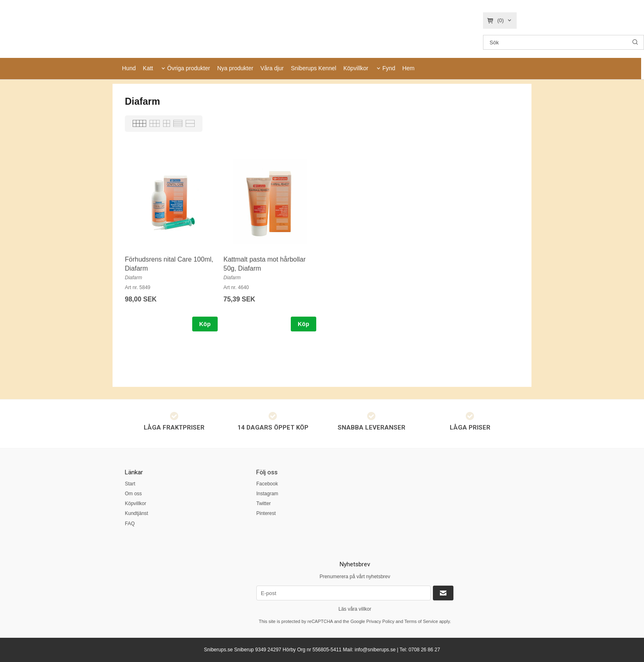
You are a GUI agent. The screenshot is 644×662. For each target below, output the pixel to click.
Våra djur (272, 68)
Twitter (263, 503)
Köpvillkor (356, 68)
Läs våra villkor (355, 609)
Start (130, 484)
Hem (409, 68)
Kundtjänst (137, 513)
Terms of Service (421, 621)
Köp (205, 324)
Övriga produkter (189, 68)
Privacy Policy (380, 621)
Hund (129, 68)
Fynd (389, 68)
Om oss (133, 494)
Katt (148, 68)
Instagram (267, 494)
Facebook (267, 484)
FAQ (130, 524)
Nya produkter (235, 68)
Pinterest (266, 513)
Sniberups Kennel (314, 68)
